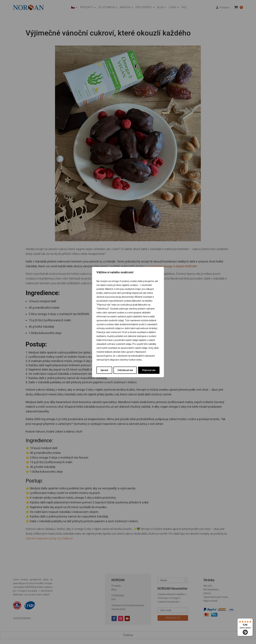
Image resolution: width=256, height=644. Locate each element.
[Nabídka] (251, 620)
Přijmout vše (149, 370)
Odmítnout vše (125, 370)
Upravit (104, 370)
